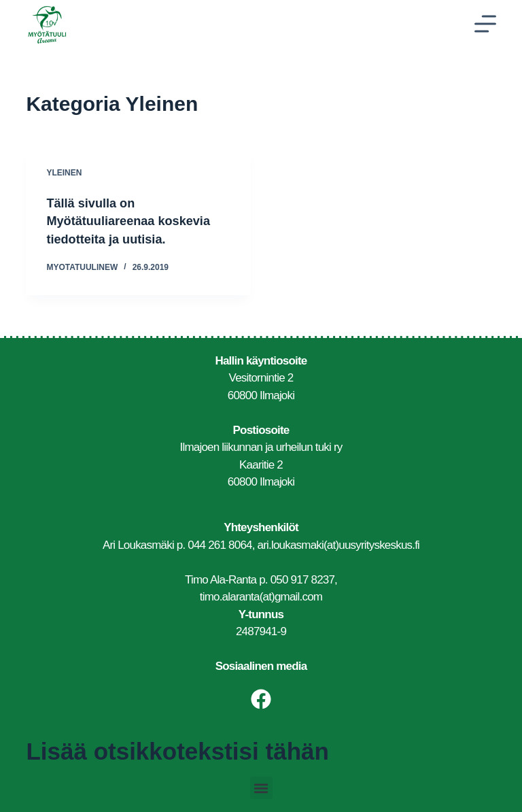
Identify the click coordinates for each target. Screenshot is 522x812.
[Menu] (485, 24)
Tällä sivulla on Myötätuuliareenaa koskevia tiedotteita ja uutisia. (137, 220)
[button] (261, 787)
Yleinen (64, 173)
